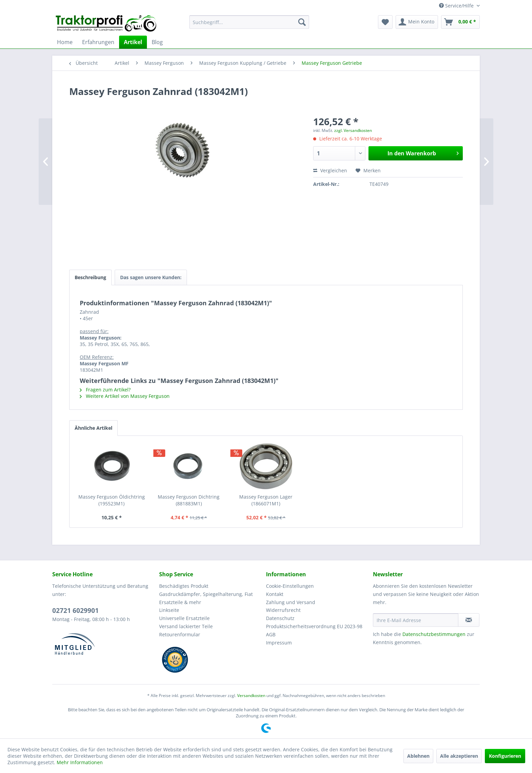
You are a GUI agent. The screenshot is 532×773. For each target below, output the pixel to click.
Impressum (279, 643)
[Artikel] (133, 42)
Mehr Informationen (80, 762)
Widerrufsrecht (283, 610)
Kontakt (275, 594)
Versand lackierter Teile (186, 626)
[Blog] (157, 42)
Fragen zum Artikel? (105, 390)
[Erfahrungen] (98, 42)
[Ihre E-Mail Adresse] (416, 620)
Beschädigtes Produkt (184, 586)
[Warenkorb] (460, 22)
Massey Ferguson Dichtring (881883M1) (189, 500)
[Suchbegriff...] (249, 22)
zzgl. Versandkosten (353, 130)
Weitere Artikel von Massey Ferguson (125, 396)
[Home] (65, 42)
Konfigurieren (505, 756)
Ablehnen (418, 756)
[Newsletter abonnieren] (469, 620)
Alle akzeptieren (459, 756)
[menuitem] (249, 22)
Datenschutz (280, 618)
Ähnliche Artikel (93, 428)
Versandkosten (251, 695)
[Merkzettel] (385, 22)
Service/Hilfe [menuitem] (457, 6)
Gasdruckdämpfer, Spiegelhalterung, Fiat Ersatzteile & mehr (206, 598)
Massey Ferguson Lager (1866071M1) (266, 500)
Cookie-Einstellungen (290, 586)
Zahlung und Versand (291, 602)
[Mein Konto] (417, 22)
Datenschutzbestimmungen (434, 634)
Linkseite (169, 610)
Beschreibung (90, 277)
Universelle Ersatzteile (184, 618)
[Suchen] (302, 22)
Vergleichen (330, 170)
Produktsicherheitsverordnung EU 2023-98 (314, 626)
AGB (271, 634)
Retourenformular (180, 634)
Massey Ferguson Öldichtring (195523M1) (112, 500)
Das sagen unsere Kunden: (151, 277)
